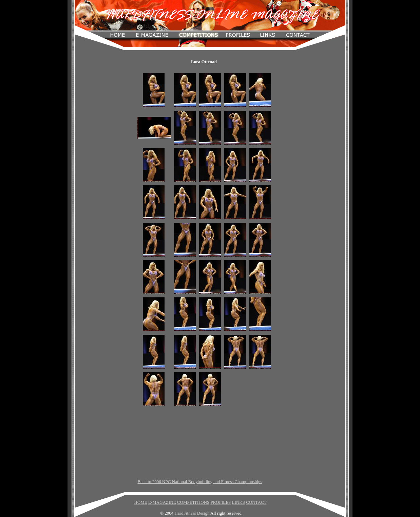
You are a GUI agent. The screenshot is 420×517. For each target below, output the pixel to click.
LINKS (238, 502)
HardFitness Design (192, 513)
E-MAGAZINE (162, 502)
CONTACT (256, 502)
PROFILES (221, 502)
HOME (140, 502)
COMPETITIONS (193, 502)
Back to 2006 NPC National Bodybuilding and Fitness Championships (200, 482)
